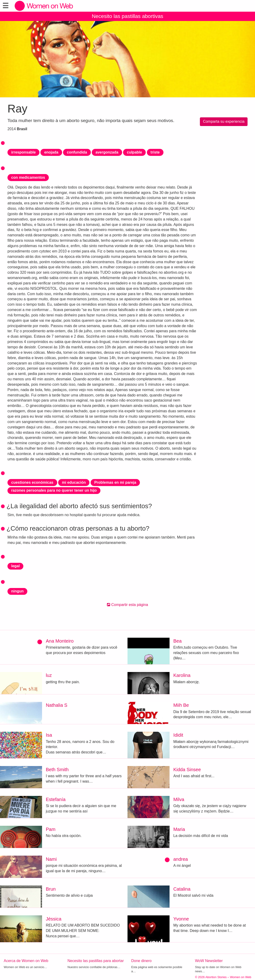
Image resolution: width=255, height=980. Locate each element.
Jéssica (54, 919)
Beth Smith (57, 770)
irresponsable (23, 152)
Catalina (182, 889)
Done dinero (141, 961)
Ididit (178, 735)
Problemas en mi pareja (115, 482)
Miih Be (181, 705)
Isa (49, 735)
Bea (177, 641)
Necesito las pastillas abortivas (127, 16)
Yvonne (181, 919)
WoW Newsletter (209, 961)
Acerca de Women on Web (26, 961)
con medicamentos (28, 177)
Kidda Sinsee (187, 770)
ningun (17, 591)
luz (49, 675)
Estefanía (56, 799)
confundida (77, 152)
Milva (179, 799)
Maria (179, 829)
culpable (134, 152)
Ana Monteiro (60, 641)
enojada (51, 152)
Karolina (182, 675)
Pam (51, 829)
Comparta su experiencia (224, 121)
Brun (51, 889)
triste (155, 152)
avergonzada (107, 152)
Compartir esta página (127, 605)
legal (15, 566)
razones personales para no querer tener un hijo (54, 490)
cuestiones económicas (32, 482)
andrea (181, 859)
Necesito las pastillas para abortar (96, 961)
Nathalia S (57, 705)
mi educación (74, 482)
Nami (51, 859)
